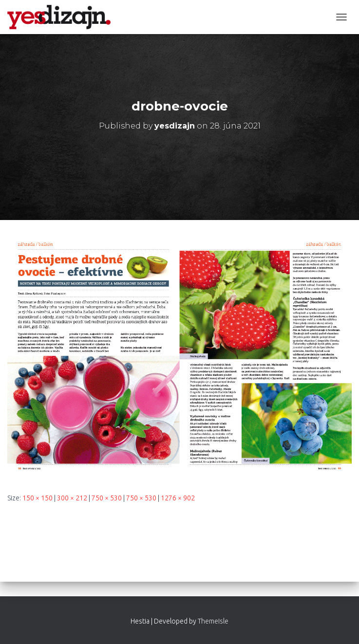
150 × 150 (38, 498)
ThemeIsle (213, 621)
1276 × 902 (178, 498)
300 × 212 (72, 498)
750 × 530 (107, 498)
